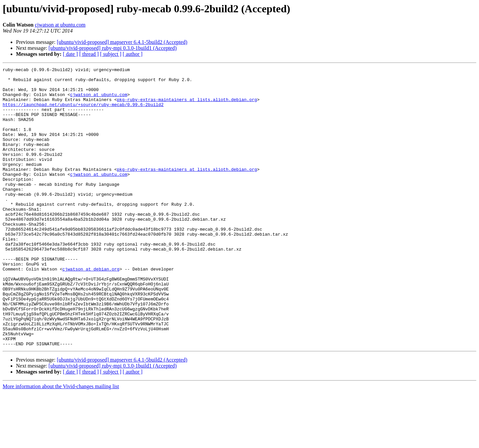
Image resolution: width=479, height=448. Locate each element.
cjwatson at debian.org (91, 310)
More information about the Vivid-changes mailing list (61, 442)
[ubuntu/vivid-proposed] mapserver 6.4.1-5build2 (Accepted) (122, 42)
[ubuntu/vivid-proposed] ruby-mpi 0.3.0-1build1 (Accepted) (113, 48)
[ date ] (70, 54)
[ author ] (133, 54)
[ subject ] (111, 54)
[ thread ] (89, 54)
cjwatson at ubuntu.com (60, 25)
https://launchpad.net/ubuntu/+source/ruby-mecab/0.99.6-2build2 (83, 112)
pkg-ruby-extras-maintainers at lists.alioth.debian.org (187, 106)
